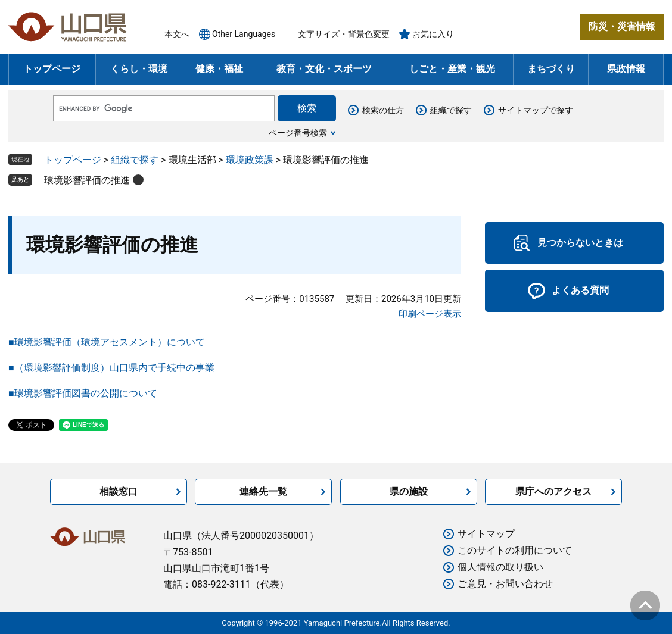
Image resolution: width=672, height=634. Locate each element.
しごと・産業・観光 (452, 69)
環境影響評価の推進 (87, 180)
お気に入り (433, 34)
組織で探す (451, 110)
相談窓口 (119, 491)
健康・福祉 (219, 69)
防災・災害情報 (622, 26)
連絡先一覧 (263, 491)
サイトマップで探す (536, 110)
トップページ (52, 69)
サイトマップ (486, 534)
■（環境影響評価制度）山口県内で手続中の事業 (111, 368)
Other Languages (244, 34)
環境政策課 (250, 160)
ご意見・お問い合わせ (505, 584)
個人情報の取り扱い (500, 567)
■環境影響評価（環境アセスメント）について (107, 342)
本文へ (177, 34)
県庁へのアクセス (553, 491)
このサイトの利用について (515, 550)
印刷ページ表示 (430, 314)
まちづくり (551, 69)
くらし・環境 (139, 69)
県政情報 (626, 69)
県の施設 (409, 491)
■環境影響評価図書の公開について (83, 393)
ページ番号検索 (298, 133)
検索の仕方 (383, 110)
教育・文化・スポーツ (324, 69)
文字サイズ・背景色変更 (344, 34)
